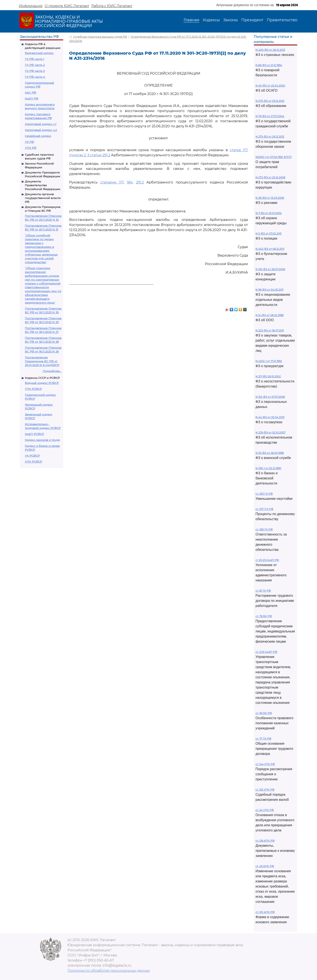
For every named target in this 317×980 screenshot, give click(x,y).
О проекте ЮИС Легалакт (67, 6)
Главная (191, 20)
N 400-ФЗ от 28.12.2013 (270, 50)
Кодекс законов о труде (42, 440)
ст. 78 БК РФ (264, 616)
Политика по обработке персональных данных (109, 971)
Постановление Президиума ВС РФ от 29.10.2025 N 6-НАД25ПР (42, 361)
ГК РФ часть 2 (35, 65)
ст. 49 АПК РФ (265, 866)
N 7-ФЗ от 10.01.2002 (269, 213)
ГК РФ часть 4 (35, 77)
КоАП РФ (32, 98)
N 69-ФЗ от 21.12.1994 (269, 65)
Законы (231, 20)
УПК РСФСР (34, 462)
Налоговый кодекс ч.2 (41, 130)
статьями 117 (112, 182)
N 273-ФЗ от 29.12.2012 (270, 101)
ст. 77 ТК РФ (263, 739)
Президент (252, 20)
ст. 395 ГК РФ (264, 529)
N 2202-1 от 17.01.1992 (269, 361)
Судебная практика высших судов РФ (100, 37)
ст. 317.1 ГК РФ (264, 509)
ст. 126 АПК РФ (265, 841)
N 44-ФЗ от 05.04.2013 (270, 417)
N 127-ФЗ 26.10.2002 (268, 376)
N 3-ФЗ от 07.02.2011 (268, 234)
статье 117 (238, 150)
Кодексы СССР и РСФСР (42, 378)
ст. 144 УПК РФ (265, 764)
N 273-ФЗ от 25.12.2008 (270, 177)
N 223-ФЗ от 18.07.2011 (270, 330)
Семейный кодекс (38, 136)
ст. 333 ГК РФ (264, 494)
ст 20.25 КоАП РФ (267, 560)
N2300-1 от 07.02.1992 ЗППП (274, 157)
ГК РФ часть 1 (35, 59)
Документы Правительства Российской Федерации (43, 185)
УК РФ (29, 142)
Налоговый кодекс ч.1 (41, 124)
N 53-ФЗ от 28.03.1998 (270, 453)
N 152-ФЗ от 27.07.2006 (270, 397)
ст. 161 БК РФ (264, 713)
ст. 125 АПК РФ (265, 912)
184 (130, 182)
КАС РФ (31, 92)
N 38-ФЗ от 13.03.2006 (270, 198)
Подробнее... (52, 371)
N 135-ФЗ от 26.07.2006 (270, 269)
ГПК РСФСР (33, 389)
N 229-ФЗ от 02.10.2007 (271, 432)
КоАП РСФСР (34, 434)
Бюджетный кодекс (39, 53)
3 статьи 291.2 (99, 155)
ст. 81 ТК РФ (263, 591)
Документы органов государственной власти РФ (43, 198)
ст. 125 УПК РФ (265, 790)
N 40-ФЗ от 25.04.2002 (270, 86)
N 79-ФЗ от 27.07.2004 (270, 116)
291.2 (140, 182)
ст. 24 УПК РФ (265, 810)
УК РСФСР (32, 456)
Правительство (282, 20)
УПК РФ (31, 148)
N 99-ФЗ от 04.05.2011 (269, 290)
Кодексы (211, 20)
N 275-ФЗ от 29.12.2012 (270, 137)
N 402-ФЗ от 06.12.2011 (270, 249)
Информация (31, 6)
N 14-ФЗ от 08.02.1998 (270, 315)
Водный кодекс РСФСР (42, 383)
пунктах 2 (77, 155)
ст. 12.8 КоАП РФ (266, 652)
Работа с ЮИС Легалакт (112, 6)
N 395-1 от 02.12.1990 (268, 468)
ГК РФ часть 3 (35, 71)
